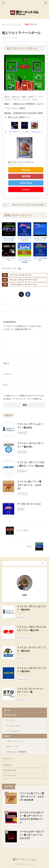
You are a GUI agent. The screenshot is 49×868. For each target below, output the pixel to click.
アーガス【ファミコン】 (29, 504)
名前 (6, 363)
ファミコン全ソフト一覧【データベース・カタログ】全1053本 (32, 797)
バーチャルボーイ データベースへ (20, 285)
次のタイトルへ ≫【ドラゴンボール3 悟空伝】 (30, 205)
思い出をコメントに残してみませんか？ (26, 132)
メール (7, 374)
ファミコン (11, 720)
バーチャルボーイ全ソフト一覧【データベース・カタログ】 (32, 835)
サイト (6, 385)
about (7, 736)
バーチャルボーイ (13, 731)
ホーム (5, 24)
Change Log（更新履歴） (17, 752)
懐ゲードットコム (25, 860)
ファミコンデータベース (17, 24)
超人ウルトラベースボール (22, 48)
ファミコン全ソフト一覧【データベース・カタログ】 (29, 485)
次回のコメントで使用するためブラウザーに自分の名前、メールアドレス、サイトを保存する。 (24, 397)
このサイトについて (14, 741)
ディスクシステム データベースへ (20, 280)
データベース (10, 715)
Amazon (26, 170)
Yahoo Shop (26, 183)
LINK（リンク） (13, 746)
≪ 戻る (6, 205)
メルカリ (26, 189)
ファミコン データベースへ (17, 275)
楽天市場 (26, 176)
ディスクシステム (13, 726)
